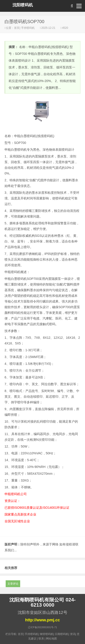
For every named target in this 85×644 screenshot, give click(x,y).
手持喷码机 (28, 28)
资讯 (73, 634)
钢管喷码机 (47, 634)
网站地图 (51, 639)
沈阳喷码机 (23, 5)
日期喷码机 (62, 634)
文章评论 (13, 584)
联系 (41, 639)
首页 (17, 28)
